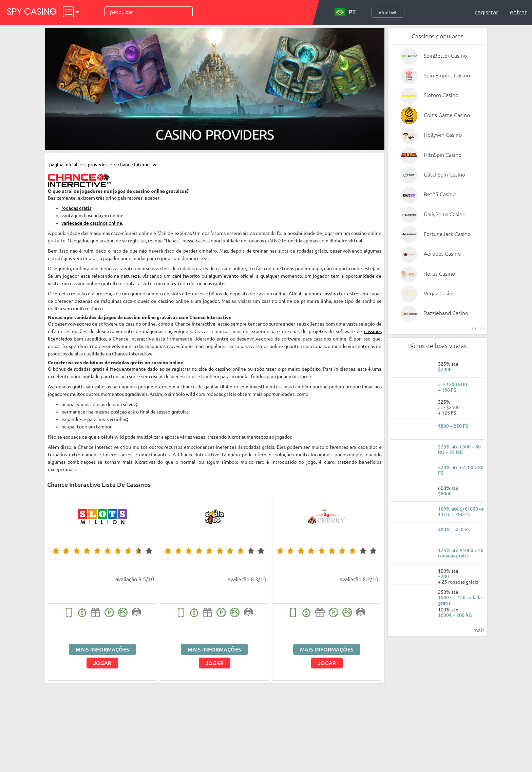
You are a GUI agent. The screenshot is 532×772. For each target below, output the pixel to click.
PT (345, 12)
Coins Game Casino (447, 115)
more (478, 328)
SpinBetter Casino (445, 56)
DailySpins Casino (445, 214)
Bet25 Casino (440, 194)
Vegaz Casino (440, 293)
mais (479, 630)
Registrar (487, 12)
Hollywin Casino (443, 135)
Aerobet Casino (442, 254)
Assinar (388, 12)
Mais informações (102, 649)
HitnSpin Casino (443, 155)
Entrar (518, 12)
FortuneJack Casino (447, 234)
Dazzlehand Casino (446, 313)
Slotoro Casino (441, 95)
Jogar (102, 663)
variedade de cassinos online (92, 223)
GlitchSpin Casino (444, 174)
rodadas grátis (76, 208)
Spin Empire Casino (447, 75)
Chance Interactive (138, 165)
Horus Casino (439, 274)
